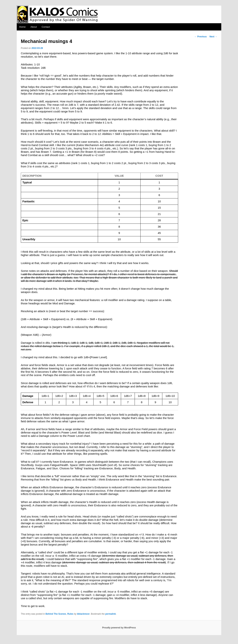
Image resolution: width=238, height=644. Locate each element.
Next (213, 37)
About (34, 27)
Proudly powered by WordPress (119, 628)
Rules (70, 614)
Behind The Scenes (56, 614)
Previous (201, 37)
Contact (46, 27)
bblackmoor (83, 614)
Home (22, 27)
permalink (111, 614)
